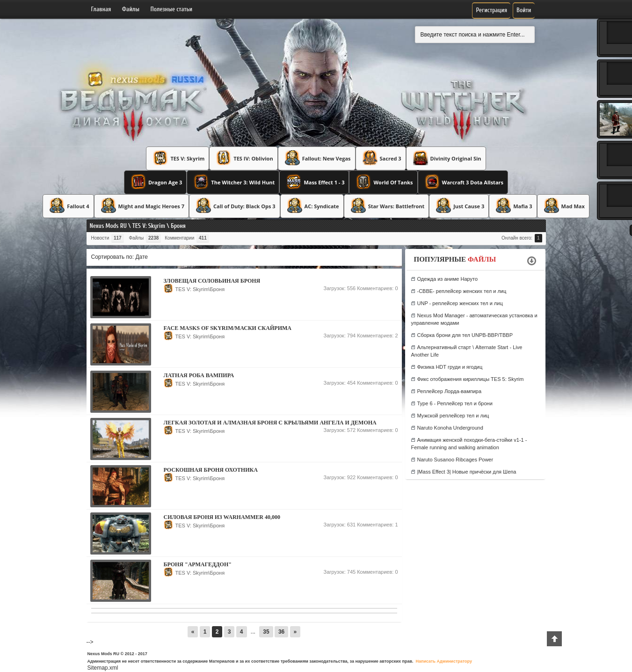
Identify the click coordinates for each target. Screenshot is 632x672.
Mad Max (563, 205)
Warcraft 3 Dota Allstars (463, 182)
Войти (524, 10)
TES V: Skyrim (178, 158)
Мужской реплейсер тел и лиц (453, 416)
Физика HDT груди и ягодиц (450, 367)
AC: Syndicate (312, 205)
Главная (101, 9)
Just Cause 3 (459, 205)
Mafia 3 (513, 205)
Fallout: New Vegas (317, 158)
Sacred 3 (381, 158)
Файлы (131, 9)
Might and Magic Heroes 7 (142, 205)
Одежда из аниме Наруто (448, 279)
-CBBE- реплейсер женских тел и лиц (462, 291)
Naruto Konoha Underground (450, 428)
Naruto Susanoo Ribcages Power (455, 460)
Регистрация (491, 10)
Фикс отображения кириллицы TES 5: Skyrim (471, 379)
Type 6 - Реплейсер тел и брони (455, 403)
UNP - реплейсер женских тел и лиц (460, 303)
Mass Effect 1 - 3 (314, 182)
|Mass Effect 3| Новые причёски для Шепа (467, 472)
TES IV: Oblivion (243, 158)
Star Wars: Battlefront (387, 205)
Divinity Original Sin (446, 158)
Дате (142, 257)
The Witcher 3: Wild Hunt (233, 182)
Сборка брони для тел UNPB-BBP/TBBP (465, 335)
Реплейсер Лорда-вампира (450, 391)
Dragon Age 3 (155, 182)
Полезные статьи (172, 9)
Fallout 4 (68, 205)
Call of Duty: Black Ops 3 (235, 205)
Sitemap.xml (103, 668)
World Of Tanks (383, 182)
